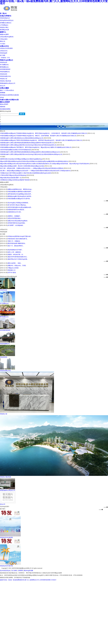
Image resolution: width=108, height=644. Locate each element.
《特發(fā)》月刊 (5, 58)
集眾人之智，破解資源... (15, 252)
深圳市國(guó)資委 (56, 573)
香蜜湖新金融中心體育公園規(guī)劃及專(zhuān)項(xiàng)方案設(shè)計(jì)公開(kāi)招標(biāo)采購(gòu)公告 (31, 154)
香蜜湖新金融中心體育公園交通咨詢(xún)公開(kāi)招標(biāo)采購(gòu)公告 (22, 138)
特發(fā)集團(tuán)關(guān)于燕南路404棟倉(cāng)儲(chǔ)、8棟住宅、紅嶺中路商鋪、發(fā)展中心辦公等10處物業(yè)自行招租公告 (38, 136)
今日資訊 (3, 44)
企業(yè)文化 (4, 46)
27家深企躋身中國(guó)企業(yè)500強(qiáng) (13, 175)
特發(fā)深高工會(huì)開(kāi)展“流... (18, 239)
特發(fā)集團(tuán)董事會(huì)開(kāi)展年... (20, 192)
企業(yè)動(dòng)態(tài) (7, 37)
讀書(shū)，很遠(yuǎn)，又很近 (17, 266)
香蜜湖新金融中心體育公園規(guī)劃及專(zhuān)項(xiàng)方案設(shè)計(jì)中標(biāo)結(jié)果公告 (28, 145)
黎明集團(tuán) (4, 67)
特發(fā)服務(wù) (5, 72)
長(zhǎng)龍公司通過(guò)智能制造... (18, 203)
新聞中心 (3, 32)
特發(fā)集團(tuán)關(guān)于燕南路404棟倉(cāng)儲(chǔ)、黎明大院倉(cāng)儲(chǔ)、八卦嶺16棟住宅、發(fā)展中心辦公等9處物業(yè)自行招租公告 (44, 133)
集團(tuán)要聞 (4, 34)
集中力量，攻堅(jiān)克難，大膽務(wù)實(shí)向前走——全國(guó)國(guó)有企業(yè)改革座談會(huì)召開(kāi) (32, 168)
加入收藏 (14, 571)
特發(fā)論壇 (4, 53)
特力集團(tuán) (4, 65)
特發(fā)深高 (4, 74)
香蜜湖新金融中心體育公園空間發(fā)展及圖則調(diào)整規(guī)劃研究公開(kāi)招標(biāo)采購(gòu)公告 (30, 152)
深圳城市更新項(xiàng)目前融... (17, 223)
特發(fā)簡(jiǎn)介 (5, 18)
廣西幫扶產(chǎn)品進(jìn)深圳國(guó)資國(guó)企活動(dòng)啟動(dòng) (21, 159)
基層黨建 (3, 93)
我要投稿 (3, 107)
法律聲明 (20, 571)
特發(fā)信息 (4, 62)
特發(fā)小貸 (4, 79)
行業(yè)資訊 (4, 39)
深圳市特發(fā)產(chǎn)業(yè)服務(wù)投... (20, 207)
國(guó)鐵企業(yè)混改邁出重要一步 (11, 178)
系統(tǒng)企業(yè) (6, 60)
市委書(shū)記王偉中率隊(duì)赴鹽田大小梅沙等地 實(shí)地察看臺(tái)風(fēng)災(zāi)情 (26, 173)
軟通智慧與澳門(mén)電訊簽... (16, 210)
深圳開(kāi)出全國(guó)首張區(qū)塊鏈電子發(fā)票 (15, 180)
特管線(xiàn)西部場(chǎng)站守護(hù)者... (20, 236)
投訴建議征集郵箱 (5, 109)
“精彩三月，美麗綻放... (14, 241)
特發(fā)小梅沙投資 (6, 81)
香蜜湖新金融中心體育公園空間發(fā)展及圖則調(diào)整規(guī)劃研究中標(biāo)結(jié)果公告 (27, 143)
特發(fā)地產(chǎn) (5, 76)
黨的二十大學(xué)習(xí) (7, 90)
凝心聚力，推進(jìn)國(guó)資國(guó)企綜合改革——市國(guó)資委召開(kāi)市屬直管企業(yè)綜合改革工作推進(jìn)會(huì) (35, 171)
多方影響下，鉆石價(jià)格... (16, 225)
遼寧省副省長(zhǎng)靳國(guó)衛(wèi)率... (20, 194)
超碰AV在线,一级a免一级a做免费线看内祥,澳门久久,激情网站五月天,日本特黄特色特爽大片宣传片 (28, 580)
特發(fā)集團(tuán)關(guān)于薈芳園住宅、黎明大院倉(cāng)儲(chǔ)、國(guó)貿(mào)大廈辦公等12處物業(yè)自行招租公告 (36, 147)
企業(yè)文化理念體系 (6, 48)
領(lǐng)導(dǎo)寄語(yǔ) (7, 20)
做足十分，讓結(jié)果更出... (16, 246)
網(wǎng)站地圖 (28, 571)
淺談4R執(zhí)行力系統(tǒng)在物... (18, 259)
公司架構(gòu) (4, 25)
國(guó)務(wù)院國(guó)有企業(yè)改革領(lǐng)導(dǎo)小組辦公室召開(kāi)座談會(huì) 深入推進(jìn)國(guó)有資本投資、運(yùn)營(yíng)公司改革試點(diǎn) (45, 164)
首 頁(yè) (3, 13)
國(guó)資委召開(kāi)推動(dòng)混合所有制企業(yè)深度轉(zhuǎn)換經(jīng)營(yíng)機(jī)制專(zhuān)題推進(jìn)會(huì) (34, 161)
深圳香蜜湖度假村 (5, 69)
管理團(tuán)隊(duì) (6, 23)
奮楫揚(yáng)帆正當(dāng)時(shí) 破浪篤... (20, 196)
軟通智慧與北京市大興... (15, 212)
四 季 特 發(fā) (12, 273)
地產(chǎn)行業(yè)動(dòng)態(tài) (17, 221)
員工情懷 (3, 55)
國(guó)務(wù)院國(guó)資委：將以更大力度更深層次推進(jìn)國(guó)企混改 (22, 166)
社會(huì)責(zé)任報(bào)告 (9, 100)
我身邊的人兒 (12, 270)
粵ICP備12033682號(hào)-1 (34, 573)
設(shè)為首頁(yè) (5, 571)
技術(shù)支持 (47, 573)
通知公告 (3, 41)
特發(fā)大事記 (4, 27)
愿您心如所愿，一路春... (15, 263)
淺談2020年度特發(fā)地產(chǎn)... (18, 257)
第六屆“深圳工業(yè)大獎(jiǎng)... (17, 205)
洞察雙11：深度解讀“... (14, 216)
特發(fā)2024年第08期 (6, 537)
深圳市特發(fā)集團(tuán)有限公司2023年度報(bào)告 (16, 150)
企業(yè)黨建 (4, 88)
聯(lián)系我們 (5, 102)
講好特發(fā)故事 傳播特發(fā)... (17, 243)
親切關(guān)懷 (4, 30)
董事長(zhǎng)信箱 (5, 111)
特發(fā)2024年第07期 (6, 566)
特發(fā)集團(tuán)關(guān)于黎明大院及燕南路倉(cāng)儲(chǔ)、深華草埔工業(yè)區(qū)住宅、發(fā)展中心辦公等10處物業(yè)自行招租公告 (41, 140)
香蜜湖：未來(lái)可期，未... (16, 254)
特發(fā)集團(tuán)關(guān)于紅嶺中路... (19, 199)
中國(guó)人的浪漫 (13, 268)
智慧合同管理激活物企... (15, 218)
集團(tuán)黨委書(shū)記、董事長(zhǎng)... (20, 189)
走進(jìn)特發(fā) (6, 16)
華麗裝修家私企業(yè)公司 (8, 83)
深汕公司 (3, 86)
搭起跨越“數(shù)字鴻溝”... (15, 250)
